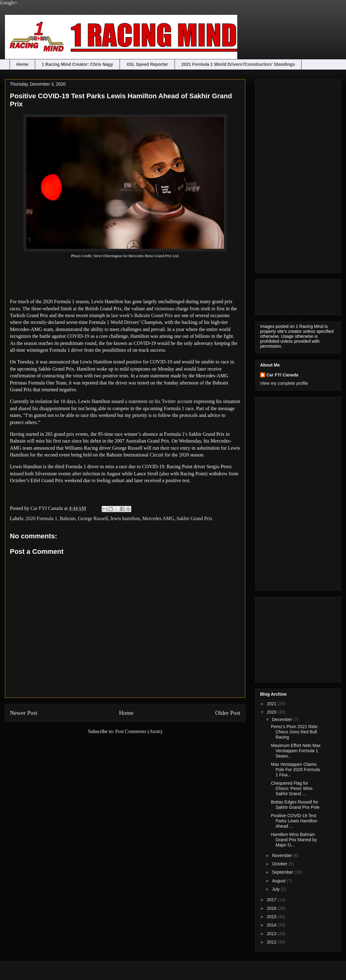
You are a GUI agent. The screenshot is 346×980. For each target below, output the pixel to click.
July (276, 889)
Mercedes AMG (158, 518)
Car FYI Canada (47, 508)
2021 (272, 704)
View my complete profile (284, 383)
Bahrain (68, 518)
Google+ (9, 3)
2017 (272, 900)
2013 (272, 934)
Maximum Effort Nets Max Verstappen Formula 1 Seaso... (296, 751)
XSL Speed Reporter (147, 64)
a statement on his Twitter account (159, 401)
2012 (272, 942)
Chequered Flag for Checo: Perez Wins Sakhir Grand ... (292, 788)
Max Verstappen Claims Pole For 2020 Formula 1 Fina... (295, 770)
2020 (272, 712)
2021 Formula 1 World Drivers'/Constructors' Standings (238, 64)
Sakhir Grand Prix (194, 518)
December (282, 719)
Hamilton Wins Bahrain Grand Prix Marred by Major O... (294, 840)
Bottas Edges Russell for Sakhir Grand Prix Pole (295, 805)
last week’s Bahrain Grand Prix (142, 315)
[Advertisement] (285, 174)
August (279, 881)
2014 (272, 925)
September (283, 872)
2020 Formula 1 (41, 518)
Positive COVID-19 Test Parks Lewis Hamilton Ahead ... (294, 821)
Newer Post (24, 713)
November (282, 855)
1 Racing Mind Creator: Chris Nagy (77, 64)
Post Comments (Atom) (139, 731)
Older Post (228, 713)
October (280, 864)
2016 (272, 908)
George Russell (93, 518)
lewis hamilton (125, 518)
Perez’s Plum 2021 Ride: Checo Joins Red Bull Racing (295, 732)
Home (22, 64)
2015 (272, 917)
